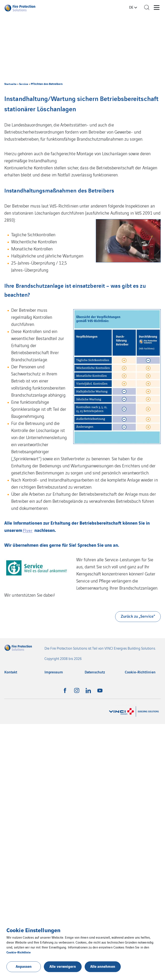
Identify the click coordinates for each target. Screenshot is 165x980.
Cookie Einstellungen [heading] (33, 930)
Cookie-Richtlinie (19, 952)
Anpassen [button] (24, 966)
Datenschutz (95, 672)
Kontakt (11, 672)
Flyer (28, 530)
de (131, 7)
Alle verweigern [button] (63, 966)
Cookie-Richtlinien (140, 672)
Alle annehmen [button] (103, 966)
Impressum (54, 672)
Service (24, 84)
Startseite (10, 84)
